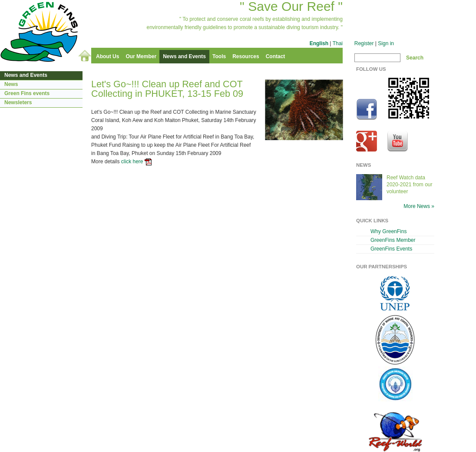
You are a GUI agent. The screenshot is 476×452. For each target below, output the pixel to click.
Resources (246, 56)
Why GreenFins (388, 231)
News (11, 84)
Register (364, 43)
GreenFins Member (393, 240)
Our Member (141, 56)
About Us (107, 56)
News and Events (184, 56)
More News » (419, 206)
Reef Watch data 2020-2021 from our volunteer (410, 185)
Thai (338, 43)
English (319, 43)
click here (132, 162)
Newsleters (18, 102)
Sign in (386, 43)
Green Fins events (27, 93)
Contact (276, 56)
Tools (219, 56)
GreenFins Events (391, 249)
